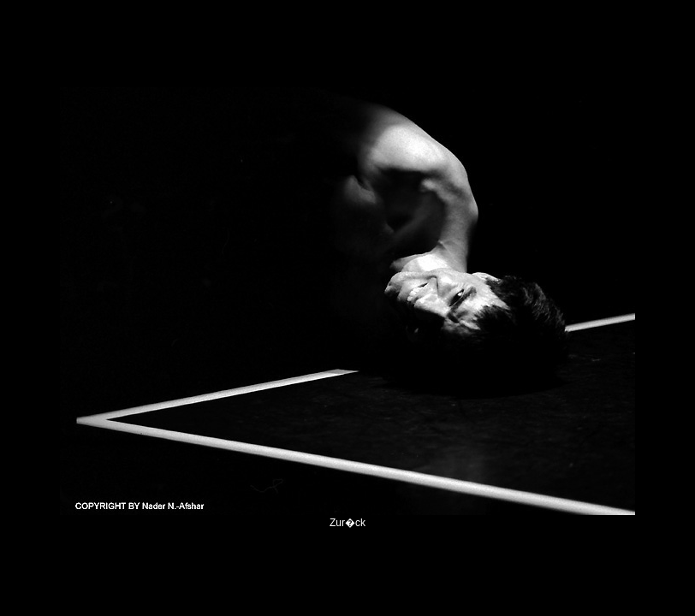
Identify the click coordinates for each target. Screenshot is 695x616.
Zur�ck (347, 523)
